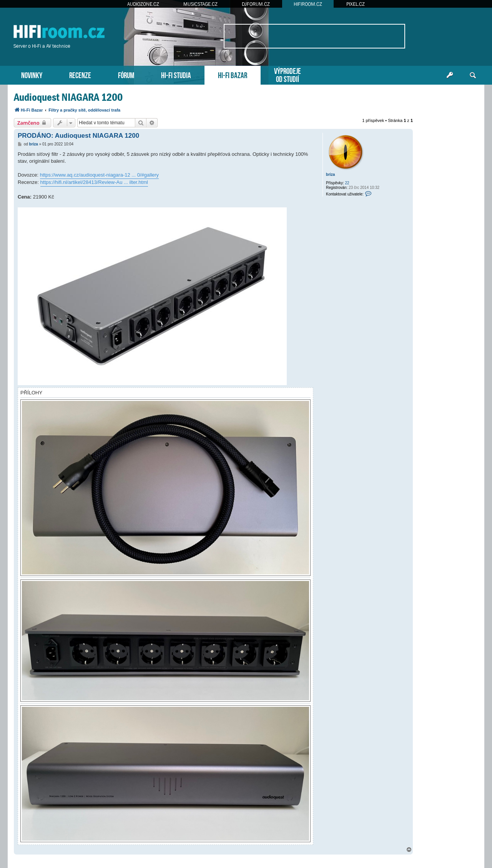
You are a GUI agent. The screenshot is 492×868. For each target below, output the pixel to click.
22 (347, 183)
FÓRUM (126, 74)
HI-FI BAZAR (233, 74)
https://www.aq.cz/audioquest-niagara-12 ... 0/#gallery (99, 175)
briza (330, 174)
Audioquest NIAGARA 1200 (68, 97)
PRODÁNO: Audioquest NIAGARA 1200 (78, 136)
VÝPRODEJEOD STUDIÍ (288, 74)
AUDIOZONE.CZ (143, 4)
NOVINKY (32, 74)
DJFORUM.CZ (256, 4)
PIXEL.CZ (356, 4)
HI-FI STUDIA (176, 74)
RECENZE (80, 74)
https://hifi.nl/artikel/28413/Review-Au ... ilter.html (94, 182)
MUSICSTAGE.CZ (200, 4)
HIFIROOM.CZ (308, 4)
